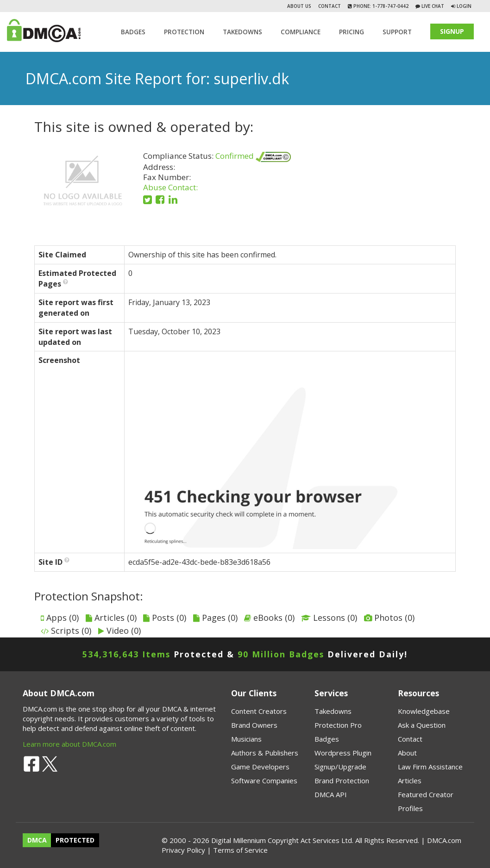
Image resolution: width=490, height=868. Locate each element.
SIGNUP (452, 31)
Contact (330, 6)
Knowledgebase (424, 711)
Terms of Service (240, 850)
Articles (410, 781)
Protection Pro (338, 725)
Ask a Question (422, 725)
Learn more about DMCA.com (69, 744)
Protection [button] (184, 32)
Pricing (352, 32)
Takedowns (333, 711)
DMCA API (331, 794)
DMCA (37, 840)
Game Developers (260, 767)
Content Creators (259, 711)
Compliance (301, 32)
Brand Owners (254, 725)
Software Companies (264, 781)
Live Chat (432, 6)
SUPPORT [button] (397, 32)
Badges (133, 32)
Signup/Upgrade (340, 767)
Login (464, 6)
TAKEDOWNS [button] (242, 32)
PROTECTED (75, 840)
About (407, 753)
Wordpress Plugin (343, 753)
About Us (299, 6)
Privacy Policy (183, 850)
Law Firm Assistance (430, 767)
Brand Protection (342, 781)
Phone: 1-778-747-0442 (380, 6)
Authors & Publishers (265, 753)
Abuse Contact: (170, 187)
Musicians (246, 739)
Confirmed (253, 156)
